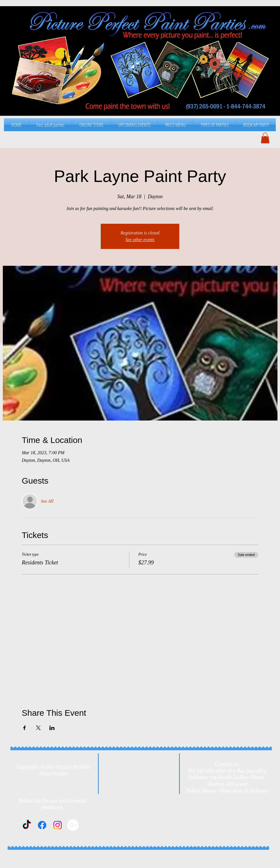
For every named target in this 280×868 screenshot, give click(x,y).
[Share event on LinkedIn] (52, 728)
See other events (140, 240)
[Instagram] (58, 825)
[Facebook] (42, 825)
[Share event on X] (38, 728)
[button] (175, 125)
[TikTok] (27, 825)
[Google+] (73, 825)
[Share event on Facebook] (25, 728)
